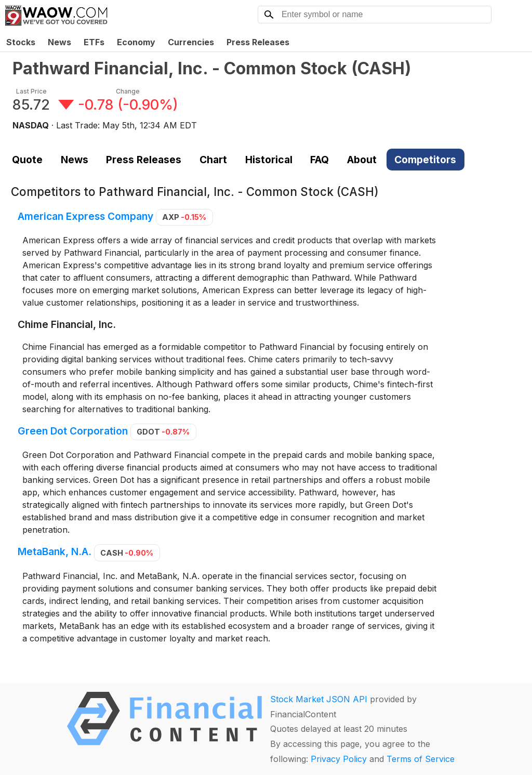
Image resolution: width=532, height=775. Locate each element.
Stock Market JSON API (319, 699)
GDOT (163, 432)
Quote (27, 160)
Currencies (191, 42)
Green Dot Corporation (73, 431)
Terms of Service (421, 759)
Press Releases (258, 42)
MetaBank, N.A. (55, 552)
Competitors (425, 160)
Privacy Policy (339, 759)
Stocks (21, 42)
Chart (213, 160)
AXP (184, 217)
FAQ (320, 160)
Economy (136, 42)
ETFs (94, 42)
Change (128, 91)
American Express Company (85, 216)
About (362, 160)
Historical (269, 160)
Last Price (31, 91)
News (59, 42)
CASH (127, 553)
